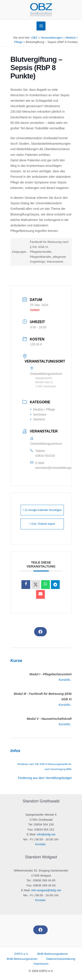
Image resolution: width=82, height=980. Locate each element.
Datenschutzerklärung (61, 959)
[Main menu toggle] (41, 26)
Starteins (38, 419)
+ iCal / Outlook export (42, 524)
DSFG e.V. (22, 954)
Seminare (38, 414)
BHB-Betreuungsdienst (52, 954)
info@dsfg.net (46, 834)
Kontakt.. (41, 844)
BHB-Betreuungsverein (22, 959)
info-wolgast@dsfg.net (46, 890)
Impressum (41, 964)
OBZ (34, 38)
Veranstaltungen (51, 38)
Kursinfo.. (65, 680)
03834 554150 (45, 456)
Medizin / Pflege (43, 409)
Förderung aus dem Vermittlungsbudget (45, 778)
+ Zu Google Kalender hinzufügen (42, 510)
